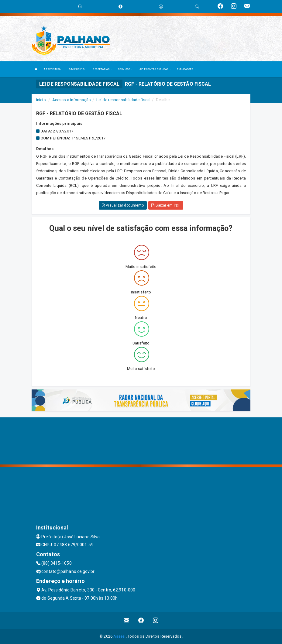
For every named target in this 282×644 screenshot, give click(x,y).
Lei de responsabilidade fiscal (123, 100)
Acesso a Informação (72, 100)
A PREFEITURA (53, 69)
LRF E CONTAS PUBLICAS (155, 69)
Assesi (120, 636)
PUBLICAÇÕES (186, 69)
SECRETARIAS (102, 69)
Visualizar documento (123, 205)
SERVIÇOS (125, 69)
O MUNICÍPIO (78, 69)
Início (41, 100)
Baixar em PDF (166, 205)
